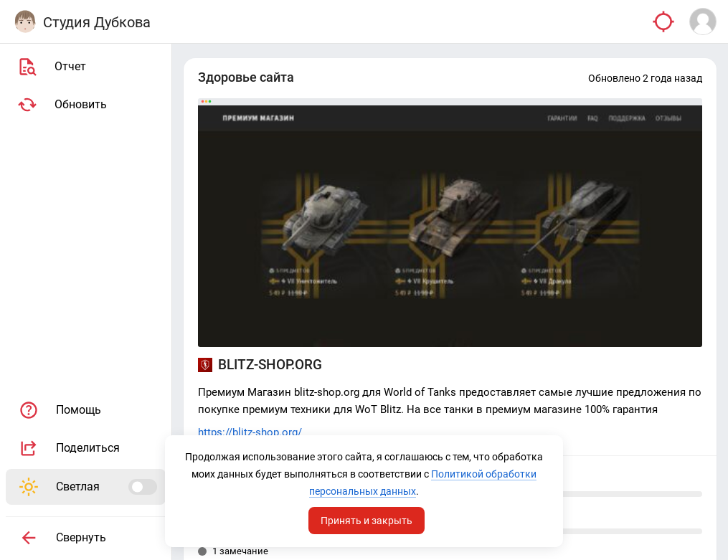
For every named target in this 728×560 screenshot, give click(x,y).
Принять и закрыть (367, 519)
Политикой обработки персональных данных (363, 490)
